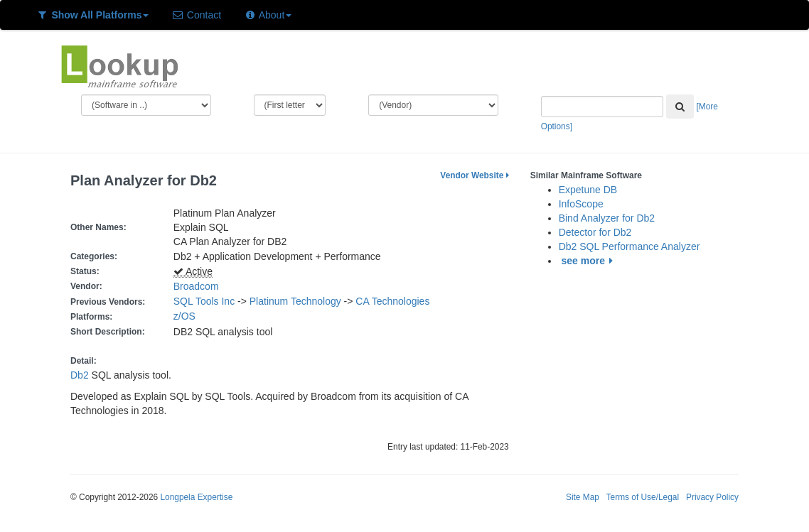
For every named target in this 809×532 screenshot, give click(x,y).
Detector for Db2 (595, 232)
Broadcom (196, 286)
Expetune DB (588, 190)
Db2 (80, 375)
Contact (196, 15)
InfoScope (581, 204)
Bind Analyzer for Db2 (607, 218)
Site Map (583, 497)
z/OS (187, 316)
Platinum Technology (295, 301)
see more (590, 261)
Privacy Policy (712, 497)
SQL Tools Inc (204, 301)
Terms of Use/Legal (643, 497)
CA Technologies (392, 301)
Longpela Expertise (196, 497)
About (268, 15)
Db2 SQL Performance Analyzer (629, 246)
